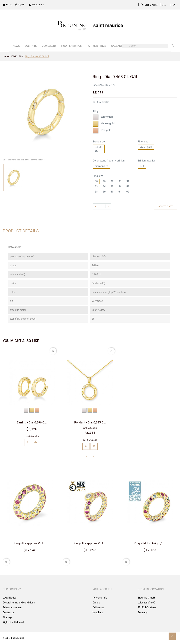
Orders (96, 603)
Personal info (100, 598)
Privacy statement (12, 608)
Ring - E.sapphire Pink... (30, 543)
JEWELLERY (49, 46)
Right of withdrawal (13, 622)
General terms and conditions (19, 603)
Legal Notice (9, 598)
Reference (98, 85)
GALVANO (117, 46)
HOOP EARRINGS (72, 46)
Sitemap (7, 617)
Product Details (21, 231)
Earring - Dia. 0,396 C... (32, 422)
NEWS (16, 46)
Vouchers (98, 612)
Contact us (9, 612)
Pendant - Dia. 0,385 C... (90, 422)
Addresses (98, 608)
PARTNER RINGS (96, 46)
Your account (102, 589)
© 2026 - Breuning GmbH (14, 638)
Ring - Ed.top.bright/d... (150, 543)
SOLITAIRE (31, 46)
